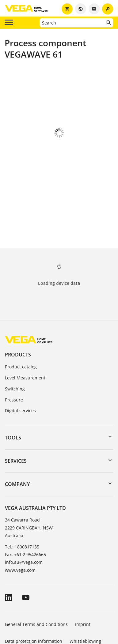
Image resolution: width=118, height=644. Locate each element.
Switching (15, 355)
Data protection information (34, 607)
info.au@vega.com (24, 528)
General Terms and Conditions (36, 590)
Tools (13, 404)
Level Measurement (25, 344)
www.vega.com (20, 536)
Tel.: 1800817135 (22, 513)
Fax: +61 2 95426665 (25, 520)
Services (16, 427)
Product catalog (21, 333)
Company (17, 450)
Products (18, 321)
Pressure (14, 366)
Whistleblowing (85, 607)
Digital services (20, 377)
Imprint (83, 590)
